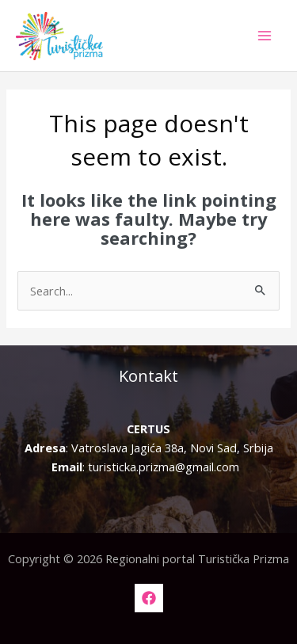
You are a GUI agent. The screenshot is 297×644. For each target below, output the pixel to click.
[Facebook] (149, 598)
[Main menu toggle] (265, 36)
